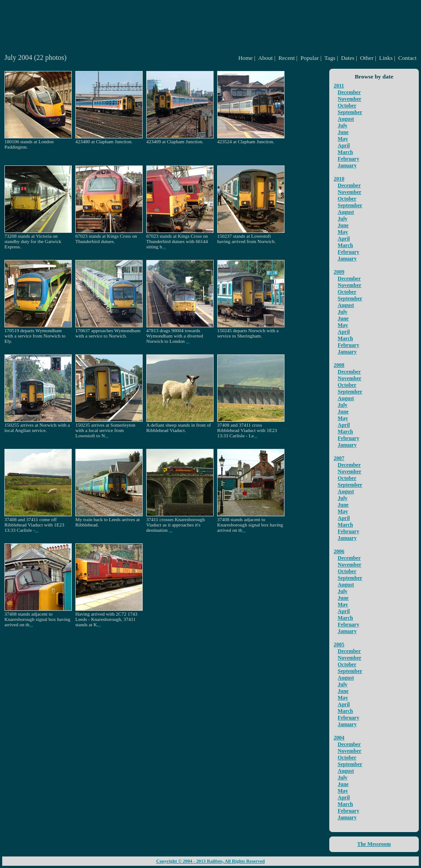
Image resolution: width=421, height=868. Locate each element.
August (346, 119)
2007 (339, 458)
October (347, 106)
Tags (330, 58)
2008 (339, 365)
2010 (339, 179)
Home (246, 58)
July (343, 126)
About (265, 58)
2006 (339, 551)
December (349, 92)
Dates (347, 58)
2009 (339, 272)
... (164, 247)
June (343, 132)
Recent (287, 58)
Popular (310, 58)
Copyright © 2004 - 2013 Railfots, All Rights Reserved (210, 861)
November (349, 99)
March (345, 152)
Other (366, 58)
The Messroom (374, 844)
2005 (339, 644)
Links (386, 58)
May (343, 139)
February (349, 159)
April (344, 145)
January (347, 165)
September (350, 112)
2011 (339, 86)
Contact (407, 58)
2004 (339, 738)
